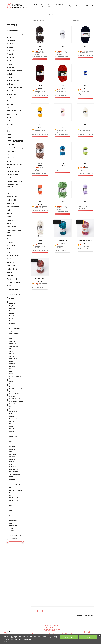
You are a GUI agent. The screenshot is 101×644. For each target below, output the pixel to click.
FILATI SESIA (11, 151)
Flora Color (10, 158)
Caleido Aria (11, 91)
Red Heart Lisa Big (13, 256)
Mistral (9, 217)
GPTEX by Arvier (16, 500)
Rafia (8, 252)
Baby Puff (10, 44)
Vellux (9, 286)
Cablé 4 (9, 77)
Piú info (6, 642)
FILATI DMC (11, 144)
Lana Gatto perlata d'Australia (13, 186)
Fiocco (9, 154)
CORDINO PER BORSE (14, 111)
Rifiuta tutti (69, 637)
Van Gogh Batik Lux (13, 282)
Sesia (16, 523)
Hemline (16, 503)
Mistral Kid (10, 223)
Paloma (9, 239)
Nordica (9, 235)
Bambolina (10, 51)
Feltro (9, 138)
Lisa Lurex (10, 193)
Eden (8, 131)
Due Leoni (10, 124)
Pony (16, 513)
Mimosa (9, 213)
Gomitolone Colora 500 (15, 164)
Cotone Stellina (12, 114)
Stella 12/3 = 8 (11, 266)
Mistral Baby (11, 220)
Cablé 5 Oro (11, 84)
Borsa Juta (10, 67)
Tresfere (16, 530)
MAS (16, 510)
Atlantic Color (11, 41)
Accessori (10, 34)
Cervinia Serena (12, 94)
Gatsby (9, 161)
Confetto (10, 108)
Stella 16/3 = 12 (12, 269)
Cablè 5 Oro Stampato (14, 87)
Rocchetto (10, 259)
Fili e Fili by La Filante (16, 498)
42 (42, 611)
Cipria (9, 97)
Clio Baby (10, 104)
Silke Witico (11, 262)
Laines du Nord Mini (13, 171)
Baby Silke (10, 47)
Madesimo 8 (11, 203)
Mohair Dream (11, 227)
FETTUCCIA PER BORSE (15, 141)
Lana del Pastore (12, 175)
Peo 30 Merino (12, 246)
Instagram (89, 632)
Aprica (9, 37)
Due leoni (16, 493)
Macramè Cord (12, 197)
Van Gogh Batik (12, 279)
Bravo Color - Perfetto (14, 71)
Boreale (9, 64)
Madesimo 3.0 (11, 200)
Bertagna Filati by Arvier (16, 490)
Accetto (88, 637)
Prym (16, 515)
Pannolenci (10, 242)
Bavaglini (10, 54)
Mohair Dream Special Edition (14, 231)
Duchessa (10, 121)
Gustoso (10, 168)
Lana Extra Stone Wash (15, 181)
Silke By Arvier (16, 525)
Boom (9, 61)
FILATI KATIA (11, 148)
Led (8, 190)
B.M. (16, 488)
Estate (9, 134)
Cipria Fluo (10, 101)
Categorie (12, 25)
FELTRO (16, 495)
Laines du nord (16, 508)
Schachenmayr (16, 520)
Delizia (9, 118)
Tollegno (16, 528)
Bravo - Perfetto (12, 31)
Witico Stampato (12, 289)
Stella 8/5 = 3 (11, 276)
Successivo (90, 611)
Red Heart (16, 518)
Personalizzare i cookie (16, 642)
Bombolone (11, 57)
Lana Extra (10, 178)
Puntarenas (11, 249)
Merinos (9, 210)
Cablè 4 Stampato (13, 81)
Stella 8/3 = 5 (11, 272)
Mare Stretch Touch (14, 207)
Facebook (85, 632)
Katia (16, 505)
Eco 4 (9, 128)
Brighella (10, 74)
